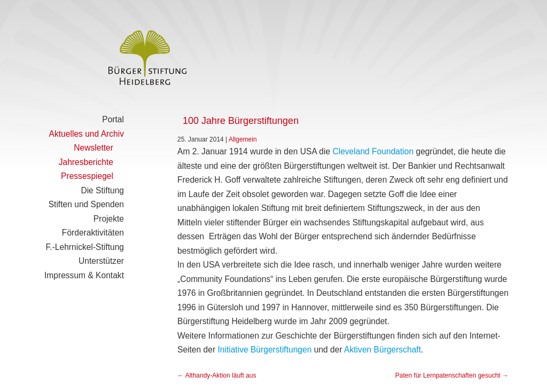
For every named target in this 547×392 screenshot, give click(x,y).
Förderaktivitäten (93, 233)
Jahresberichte (86, 162)
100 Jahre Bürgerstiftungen (241, 121)
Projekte (109, 219)
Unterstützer (101, 261)
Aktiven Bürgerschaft (382, 350)
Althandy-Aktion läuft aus (217, 375)
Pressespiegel (87, 176)
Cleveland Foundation (373, 151)
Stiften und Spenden (86, 204)
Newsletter (93, 148)
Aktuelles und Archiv (87, 134)
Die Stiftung (102, 190)
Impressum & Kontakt (84, 275)
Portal (113, 119)
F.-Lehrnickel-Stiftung (85, 247)
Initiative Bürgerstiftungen (264, 350)
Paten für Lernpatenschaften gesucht (452, 375)
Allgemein (243, 139)
